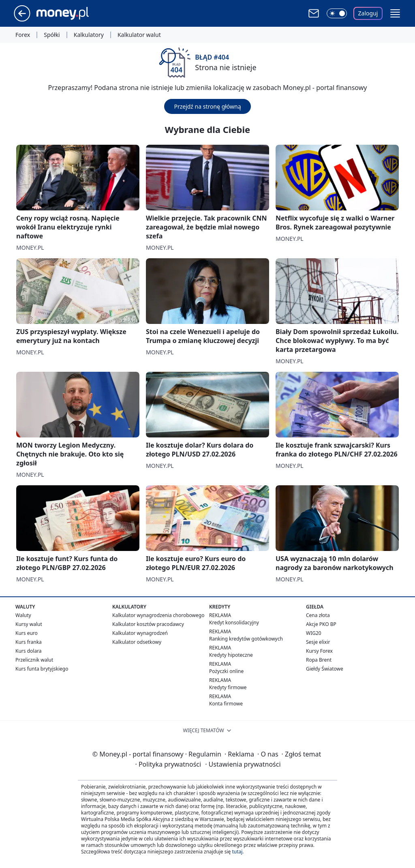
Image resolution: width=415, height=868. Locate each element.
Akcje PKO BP (321, 624)
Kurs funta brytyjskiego (42, 669)
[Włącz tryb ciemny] (337, 13)
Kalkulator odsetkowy (137, 642)
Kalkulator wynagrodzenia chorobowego (158, 615)
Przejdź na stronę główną (207, 106)
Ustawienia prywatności (243, 764)
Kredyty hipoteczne (231, 655)
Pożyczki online (226, 671)
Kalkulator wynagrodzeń (140, 633)
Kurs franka (29, 642)
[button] (395, 13)
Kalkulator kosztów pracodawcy (148, 624)
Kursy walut (29, 624)
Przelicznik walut (34, 660)
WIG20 (314, 633)
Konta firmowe (226, 704)
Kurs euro (27, 633)
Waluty (23, 615)
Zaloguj (368, 13)
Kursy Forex (319, 651)
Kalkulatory (89, 35)
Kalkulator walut (139, 35)
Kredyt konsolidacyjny (234, 623)
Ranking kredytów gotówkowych (246, 639)
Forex (23, 35)
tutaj (237, 852)
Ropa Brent (319, 660)
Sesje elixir (318, 642)
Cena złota (318, 615)
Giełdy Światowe (325, 669)
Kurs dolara (29, 651)
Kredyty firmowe (228, 687)
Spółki (52, 35)
